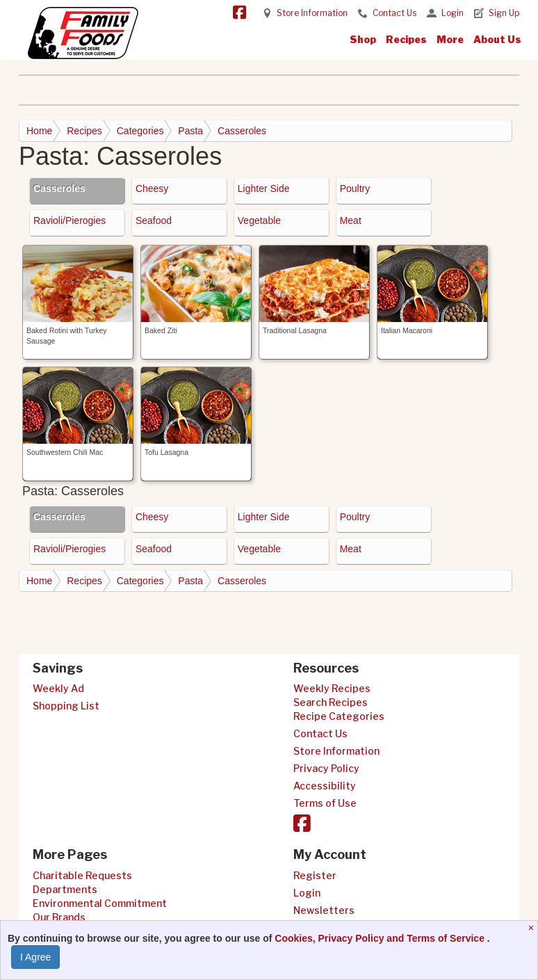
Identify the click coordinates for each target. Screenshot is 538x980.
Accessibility (325, 786)
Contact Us (394, 13)
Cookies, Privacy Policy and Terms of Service (381, 938)
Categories (140, 131)
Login (453, 13)
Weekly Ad (58, 688)
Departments (65, 889)
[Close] (533, 928)
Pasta (190, 131)
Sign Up (504, 13)
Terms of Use (325, 803)
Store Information (312, 13)
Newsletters (324, 910)
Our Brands (59, 917)
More (450, 39)
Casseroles (242, 131)
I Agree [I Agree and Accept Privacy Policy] (35, 957)
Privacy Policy (326, 768)
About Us (497, 39)
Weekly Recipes (332, 688)
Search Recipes (331, 702)
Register (315, 875)
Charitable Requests (82, 875)
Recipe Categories (339, 716)
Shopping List (66, 706)
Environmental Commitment (100, 903)
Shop (363, 39)
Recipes (406, 39)
